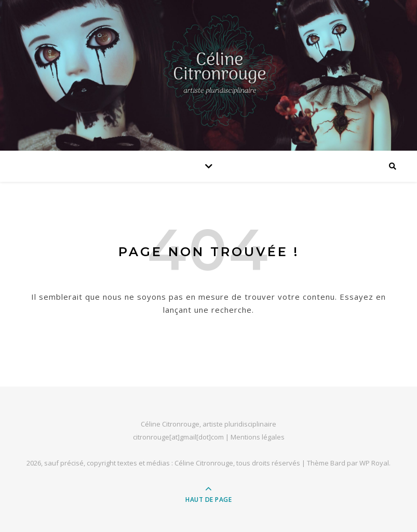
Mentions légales (258, 437)
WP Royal (374, 463)
